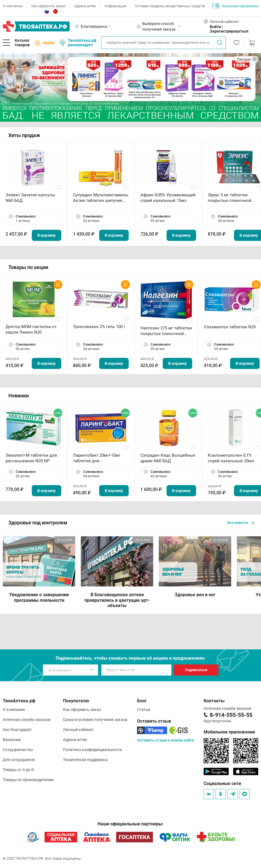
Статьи (144, 710)
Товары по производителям (28, 780)
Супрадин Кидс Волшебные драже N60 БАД (168, 458)
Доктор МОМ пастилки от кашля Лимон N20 (31, 329)
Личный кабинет (78, 730)
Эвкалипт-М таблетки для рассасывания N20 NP (31, 458)
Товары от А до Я (18, 770)
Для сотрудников (19, 760)
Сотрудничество (18, 750)
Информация (115, 6)
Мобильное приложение (229, 732)
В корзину (47, 235)
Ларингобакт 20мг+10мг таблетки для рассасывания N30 (97, 458)
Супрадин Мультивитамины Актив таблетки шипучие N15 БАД (101, 198)
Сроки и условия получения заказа (95, 720)
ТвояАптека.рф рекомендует (78, 43)
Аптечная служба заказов (27, 720)
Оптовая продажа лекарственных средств (170, 6)
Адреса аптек (85, 6)
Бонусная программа (235, 6)
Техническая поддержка (85, 760)
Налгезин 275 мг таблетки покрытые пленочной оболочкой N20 (166, 331)
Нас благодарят (17, 730)
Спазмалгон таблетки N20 (230, 327)
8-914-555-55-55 (231, 715)
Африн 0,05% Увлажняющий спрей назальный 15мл (168, 198)
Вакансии (12, 740)
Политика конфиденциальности (92, 750)
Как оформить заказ (48, 6)
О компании (13, 6)
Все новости (241, 523)
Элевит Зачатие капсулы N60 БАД (30, 198)
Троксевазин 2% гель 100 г (99, 327)
